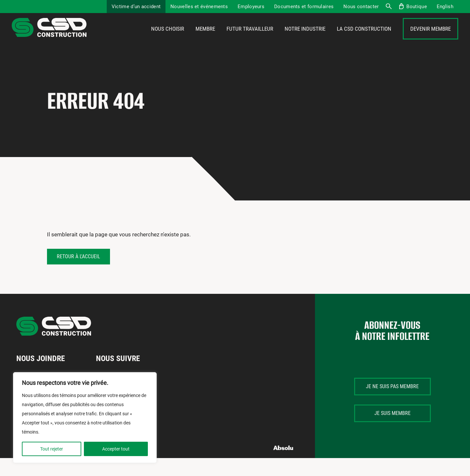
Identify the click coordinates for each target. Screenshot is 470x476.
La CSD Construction (364, 38)
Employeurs (251, 7)
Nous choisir (168, 38)
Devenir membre (431, 38)
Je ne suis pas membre (392, 405)
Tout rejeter (52, 449)
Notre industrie (305, 38)
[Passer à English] (445, 7)
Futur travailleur (250, 38)
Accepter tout (116, 449)
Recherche (388, 7)
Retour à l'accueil (78, 274)
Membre (205, 38)
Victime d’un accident (136, 7)
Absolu (283, 466)
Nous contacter (361, 7)
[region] (85, 418)
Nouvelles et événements (199, 7)
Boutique (416, 7)
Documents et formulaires (304, 7)
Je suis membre (392, 431)
